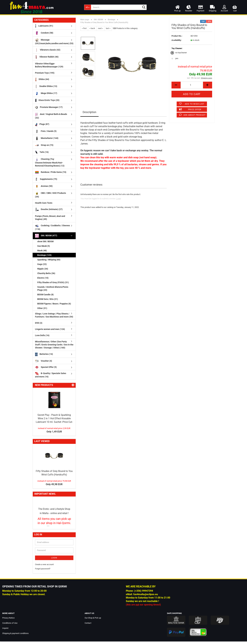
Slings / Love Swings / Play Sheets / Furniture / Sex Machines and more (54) (54, 315)
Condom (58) (44, 33)
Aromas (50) (44, 186)
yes (175, 58)
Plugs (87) (42, 124)
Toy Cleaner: (177, 48)
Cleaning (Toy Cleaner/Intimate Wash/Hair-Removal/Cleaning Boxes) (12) (50, 162)
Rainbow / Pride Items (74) (51, 172)
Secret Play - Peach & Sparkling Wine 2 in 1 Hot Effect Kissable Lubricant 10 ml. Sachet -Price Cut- (54, 418)
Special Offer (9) (46, 367)
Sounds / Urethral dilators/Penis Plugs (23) (53, 288)
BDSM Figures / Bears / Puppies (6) (54, 304)
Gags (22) (42, 264)
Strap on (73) (44, 145)
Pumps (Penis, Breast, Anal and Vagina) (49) (50, 218)
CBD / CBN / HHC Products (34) (50, 195)
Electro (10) (43, 278)
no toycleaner (179, 53)
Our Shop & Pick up (93, 618)
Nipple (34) (43, 269)
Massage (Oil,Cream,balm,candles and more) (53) (54, 41)
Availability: (177, 40)
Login (118, 199)
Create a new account (44, 564)
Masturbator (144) (47, 138)
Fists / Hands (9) (46, 131)
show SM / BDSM (45, 241)
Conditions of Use (10, 623)
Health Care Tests (44, 203)
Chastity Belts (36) (46, 273)
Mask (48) (42, 251)
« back (92, 28)
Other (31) (42, 308)
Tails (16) (42, 152)
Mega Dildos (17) (46, 93)
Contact (88, 623)
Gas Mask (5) (44, 246)
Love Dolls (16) (42, 335)
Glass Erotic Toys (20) (47, 100)
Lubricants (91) (44, 26)
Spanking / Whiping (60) (49, 260)
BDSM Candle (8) (45, 295)
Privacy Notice (8, 618)
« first (84, 28)
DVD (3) (39, 323)
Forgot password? (43, 569)
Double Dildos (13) (46, 86)
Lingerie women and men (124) (50, 329)
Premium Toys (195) (45, 73)
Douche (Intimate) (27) (49, 209)
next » (100, 28)
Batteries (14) (44, 354)
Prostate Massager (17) (49, 107)
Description (89, 112)
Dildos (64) (42, 79)
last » (108, 28)
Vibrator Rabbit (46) (47, 57)
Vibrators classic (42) (48, 50)
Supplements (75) (46, 179)
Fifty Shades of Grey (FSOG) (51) (53, 282)
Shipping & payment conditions (15, 633)
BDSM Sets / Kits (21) (48, 299)
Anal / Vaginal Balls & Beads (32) (51, 116)
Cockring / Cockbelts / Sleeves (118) (52, 227)
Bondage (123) (44, 255)
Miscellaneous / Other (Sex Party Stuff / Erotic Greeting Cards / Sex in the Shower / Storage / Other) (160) (54, 345)
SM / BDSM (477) (46, 236)
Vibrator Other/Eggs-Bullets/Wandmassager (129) (49, 65)
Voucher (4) (44, 361)
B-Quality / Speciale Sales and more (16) (51, 375)
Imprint (5, 628)
